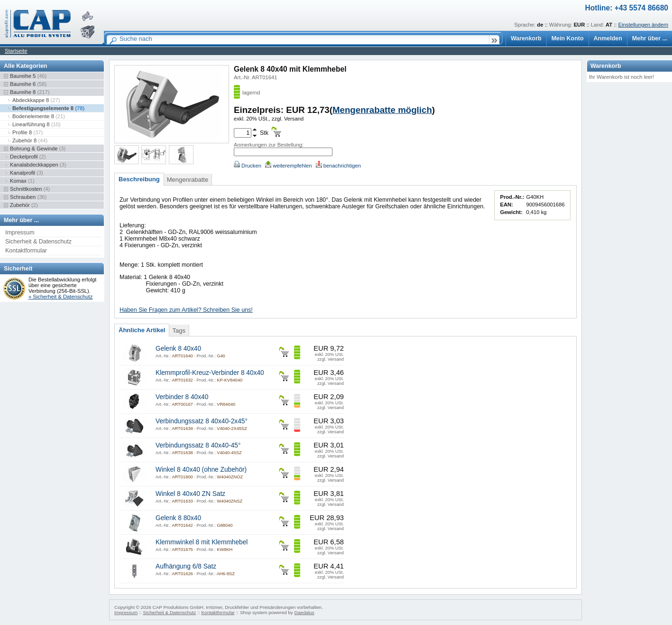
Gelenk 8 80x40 (178, 518)
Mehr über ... (650, 38)
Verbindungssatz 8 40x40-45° (198, 445)
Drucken (248, 166)
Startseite (16, 51)
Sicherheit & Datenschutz (38, 242)
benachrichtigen (338, 166)
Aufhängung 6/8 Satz (186, 566)
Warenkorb (526, 38)
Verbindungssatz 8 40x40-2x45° (202, 421)
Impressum (20, 233)
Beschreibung (139, 179)
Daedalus (304, 612)
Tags (179, 331)
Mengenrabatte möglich (382, 110)
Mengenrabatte (188, 180)
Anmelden (608, 38)
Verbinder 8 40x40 (182, 397)
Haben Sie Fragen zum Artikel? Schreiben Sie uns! (186, 310)
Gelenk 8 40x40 (178, 349)
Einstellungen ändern (643, 25)
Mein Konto (568, 38)
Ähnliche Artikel (142, 330)
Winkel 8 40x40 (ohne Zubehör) (201, 470)
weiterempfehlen (288, 166)
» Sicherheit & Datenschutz (60, 297)
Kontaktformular (26, 251)
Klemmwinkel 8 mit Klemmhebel (202, 542)
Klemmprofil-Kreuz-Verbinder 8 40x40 (210, 373)
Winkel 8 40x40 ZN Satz (190, 494)
